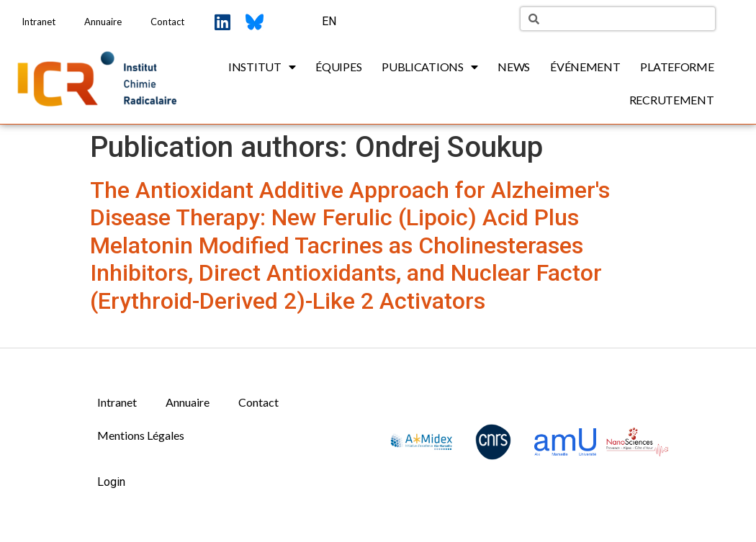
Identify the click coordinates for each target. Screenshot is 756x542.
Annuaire (103, 22)
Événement (585, 67)
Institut (262, 67)
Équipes (338, 67)
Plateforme (677, 67)
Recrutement (672, 100)
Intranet (39, 22)
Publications (429, 67)
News (514, 67)
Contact (167, 22)
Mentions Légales (141, 435)
